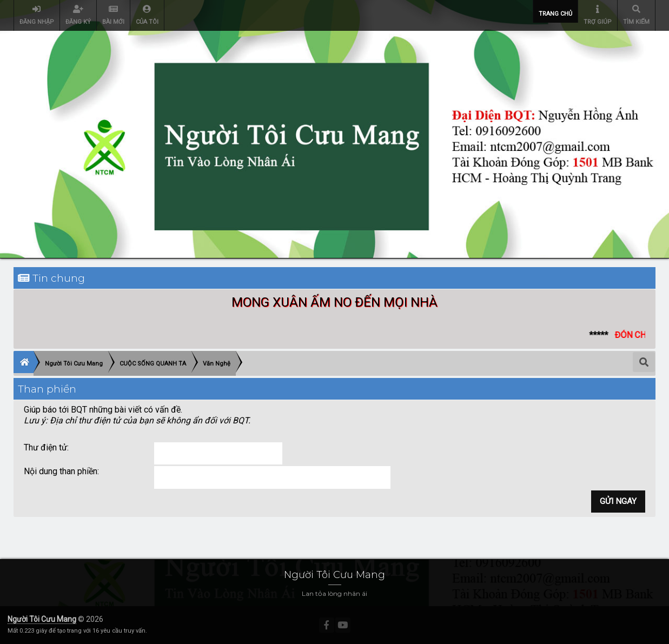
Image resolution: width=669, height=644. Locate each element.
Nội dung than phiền (61, 471)
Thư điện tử (45, 447)
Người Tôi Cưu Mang (42, 619)
